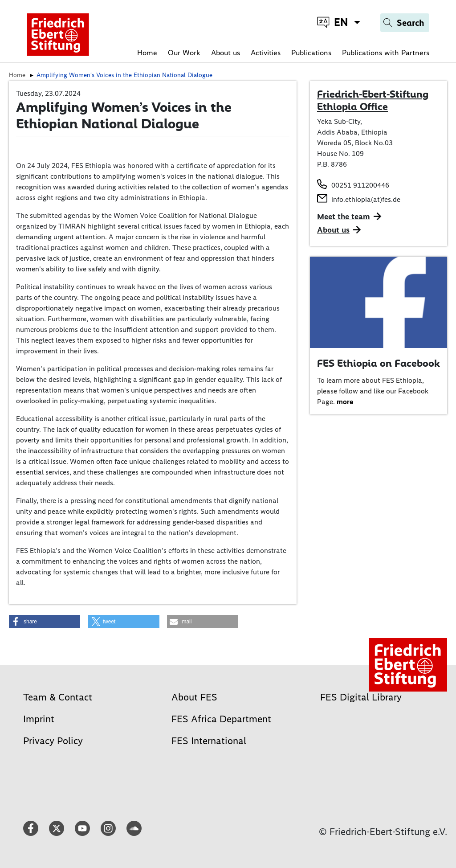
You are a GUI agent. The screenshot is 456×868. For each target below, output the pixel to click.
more (345, 402)
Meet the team (344, 217)
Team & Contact (58, 697)
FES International (209, 741)
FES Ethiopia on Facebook (379, 363)
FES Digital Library (361, 697)
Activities (266, 53)
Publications (311, 53)
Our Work (184, 53)
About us (226, 53)
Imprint (39, 719)
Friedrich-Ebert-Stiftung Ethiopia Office (373, 100)
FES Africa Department (221, 719)
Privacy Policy (53, 741)
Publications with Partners (386, 53)
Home (147, 53)
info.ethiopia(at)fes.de (366, 199)
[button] (45, 622)
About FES (194, 697)
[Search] (405, 23)
